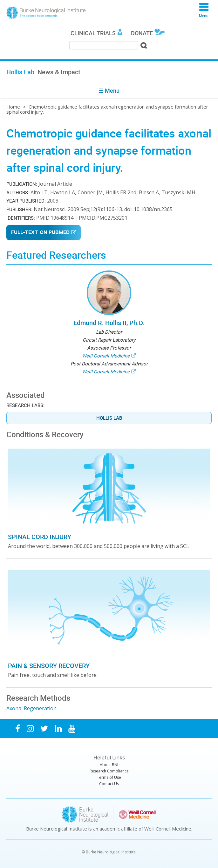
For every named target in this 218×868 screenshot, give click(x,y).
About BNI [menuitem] (109, 765)
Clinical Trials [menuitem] (93, 33)
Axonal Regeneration (31, 708)
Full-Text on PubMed (40, 233)
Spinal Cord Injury (40, 537)
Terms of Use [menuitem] (109, 777)
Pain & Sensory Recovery (49, 666)
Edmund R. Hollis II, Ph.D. (109, 323)
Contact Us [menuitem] (109, 784)
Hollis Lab (109, 418)
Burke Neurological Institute (46, 13)
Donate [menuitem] (142, 33)
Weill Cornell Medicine (106, 356)
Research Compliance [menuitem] (109, 771)
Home (13, 107)
